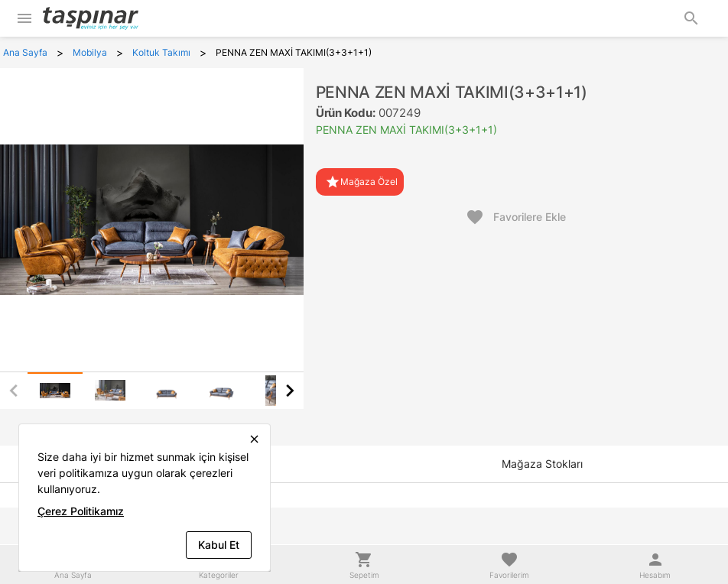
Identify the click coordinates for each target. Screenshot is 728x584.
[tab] (55, 391)
